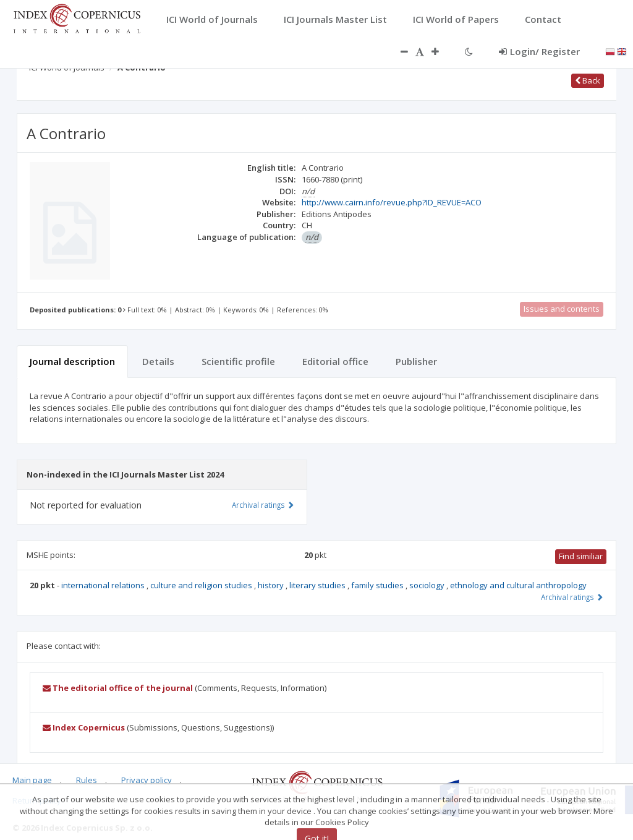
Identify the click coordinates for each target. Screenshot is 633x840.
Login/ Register (539, 51)
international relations (104, 585)
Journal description (72, 361)
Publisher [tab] (416, 361)
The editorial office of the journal (118, 688)
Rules (87, 780)
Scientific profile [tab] (238, 361)
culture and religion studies (202, 585)
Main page (32, 780)
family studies (378, 585)
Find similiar (581, 556)
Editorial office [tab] (335, 361)
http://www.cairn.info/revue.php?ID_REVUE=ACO (392, 202)
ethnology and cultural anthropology (518, 585)
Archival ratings (572, 597)
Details (158, 361)
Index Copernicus (84, 727)
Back (588, 80)
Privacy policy (147, 780)
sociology (428, 585)
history (272, 585)
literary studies (318, 585)
